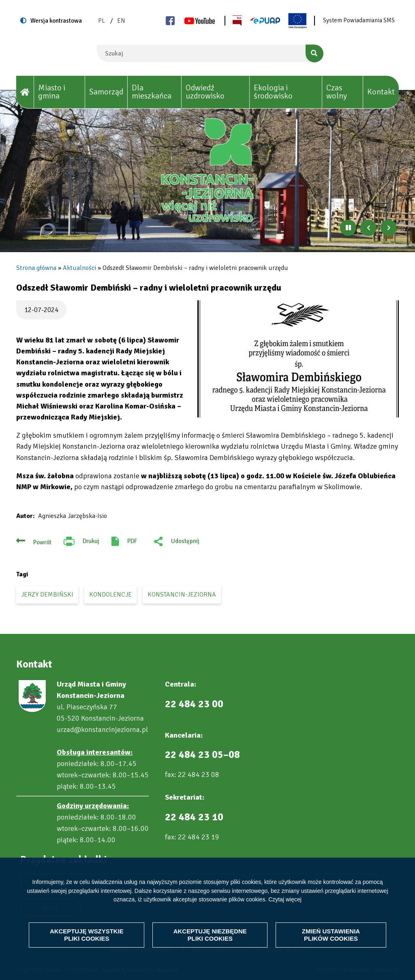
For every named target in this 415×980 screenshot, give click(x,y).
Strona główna (36, 268)
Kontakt (381, 92)
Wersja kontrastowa (56, 21)
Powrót (42, 542)
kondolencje (110, 595)
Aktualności (79, 268)
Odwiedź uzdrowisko (205, 92)
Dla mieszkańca (152, 92)
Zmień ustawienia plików (331, 935)
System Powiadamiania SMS (359, 20)
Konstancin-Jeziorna (182, 595)
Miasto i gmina (52, 92)
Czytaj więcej (285, 899)
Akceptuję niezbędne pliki (210, 935)
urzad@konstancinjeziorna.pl (102, 730)
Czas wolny (337, 92)
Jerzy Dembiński (47, 595)
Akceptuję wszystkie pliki (87, 935)
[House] (25, 92)
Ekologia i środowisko (273, 92)
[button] (298, 359)
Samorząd (106, 92)
